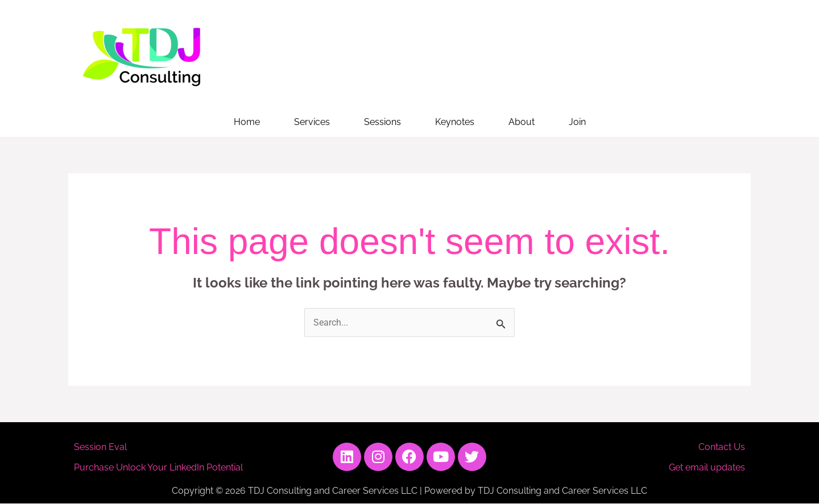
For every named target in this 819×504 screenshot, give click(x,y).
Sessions (382, 122)
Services (312, 122)
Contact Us (722, 447)
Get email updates (707, 467)
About (522, 122)
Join (577, 122)
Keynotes (455, 122)
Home (247, 122)
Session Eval (100, 447)
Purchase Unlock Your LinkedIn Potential (158, 467)
